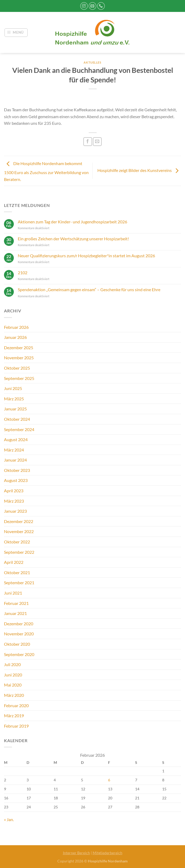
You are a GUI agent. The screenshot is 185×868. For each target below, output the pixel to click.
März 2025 (14, 399)
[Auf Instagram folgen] (84, 6)
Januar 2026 (15, 337)
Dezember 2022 (19, 521)
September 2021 (19, 583)
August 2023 (16, 480)
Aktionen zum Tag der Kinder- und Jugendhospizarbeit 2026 (72, 222)
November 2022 (19, 531)
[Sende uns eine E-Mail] (92, 6)
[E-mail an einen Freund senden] (97, 142)
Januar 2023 (15, 511)
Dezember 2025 (19, 347)
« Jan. (9, 819)
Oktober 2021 (17, 572)
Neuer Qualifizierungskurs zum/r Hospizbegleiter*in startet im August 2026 (86, 256)
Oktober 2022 (17, 542)
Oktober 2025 (17, 368)
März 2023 (14, 501)
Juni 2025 (13, 388)
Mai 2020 (13, 685)
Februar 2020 (16, 705)
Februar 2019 (16, 726)
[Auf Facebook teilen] (88, 142)
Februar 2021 (16, 603)
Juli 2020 (12, 664)
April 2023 (14, 491)
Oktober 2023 (17, 470)
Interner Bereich (76, 853)
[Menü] (16, 33)
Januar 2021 (15, 613)
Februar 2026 (16, 327)
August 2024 (16, 439)
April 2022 (14, 562)
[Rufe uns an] (101, 6)
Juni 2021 (13, 593)
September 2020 (19, 654)
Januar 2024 (15, 460)
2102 (23, 273)
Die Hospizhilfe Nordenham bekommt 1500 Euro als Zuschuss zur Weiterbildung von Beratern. (46, 171)
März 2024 (14, 450)
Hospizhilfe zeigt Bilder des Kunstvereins (139, 170)
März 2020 (14, 695)
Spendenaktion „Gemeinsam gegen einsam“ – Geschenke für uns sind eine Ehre (89, 289)
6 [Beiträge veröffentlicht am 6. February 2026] (109, 780)
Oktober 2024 (17, 419)
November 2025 (19, 358)
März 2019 (14, 716)
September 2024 (19, 429)
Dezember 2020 (19, 624)
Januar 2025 (15, 409)
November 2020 (19, 634)
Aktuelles (92, 62)
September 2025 (19, 378)
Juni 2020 (13, 675)
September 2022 (19, 552)
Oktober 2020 (17, 644)
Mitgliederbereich (107, 853)
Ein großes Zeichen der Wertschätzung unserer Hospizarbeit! (73, 239)
